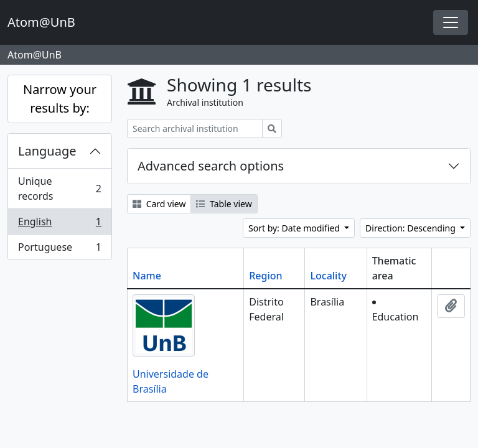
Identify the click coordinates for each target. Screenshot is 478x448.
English (59, 224)
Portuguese (59, 250)
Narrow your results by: (60, 99)
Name (147, 276)
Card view (159, 204)
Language (47, 151)
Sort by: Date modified (295, 228)
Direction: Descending (411, 228)
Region (265, 276)
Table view (224, 204)
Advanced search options (211, 166)
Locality (328, 276)
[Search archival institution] (195, 128)
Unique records (59, 189)
